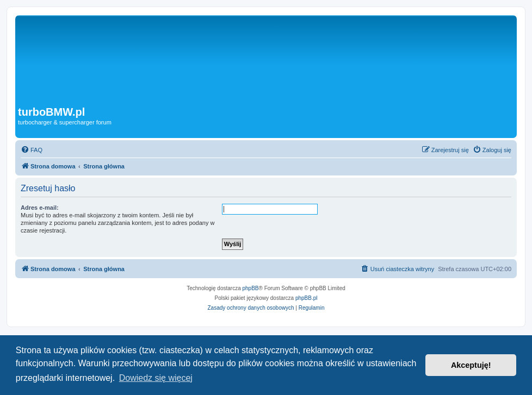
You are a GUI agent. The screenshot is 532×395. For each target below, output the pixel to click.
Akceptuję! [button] (471, 365)
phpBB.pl (307, 298)
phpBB (251, 288)
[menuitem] (32, 150)
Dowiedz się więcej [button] (156, 378)
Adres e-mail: (40, 208)
